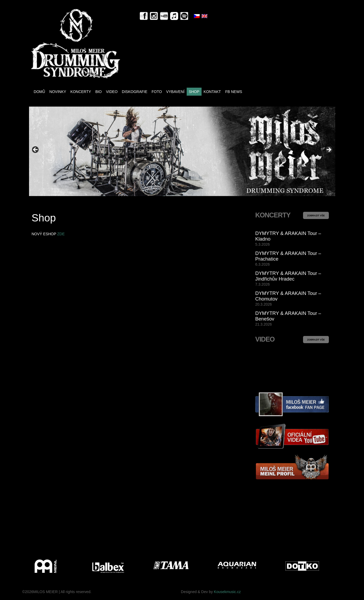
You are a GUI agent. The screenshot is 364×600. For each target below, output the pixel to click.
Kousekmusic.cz (227, 592)
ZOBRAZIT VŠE (316, 216)
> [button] (329, 150)
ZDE (61, 234)
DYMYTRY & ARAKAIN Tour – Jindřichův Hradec (288, 276)
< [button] (36, 150)
